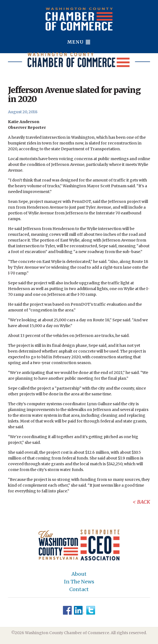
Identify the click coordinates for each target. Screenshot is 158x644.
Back (144, 502)
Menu (79, 42)
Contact (79, 589)
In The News (79, 582)
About (79, 574)
